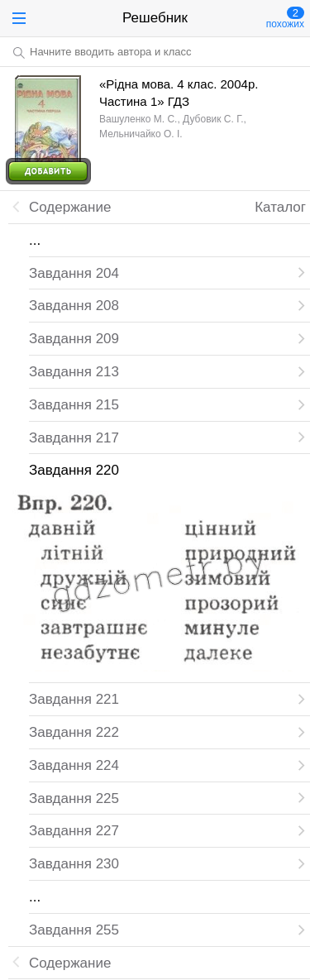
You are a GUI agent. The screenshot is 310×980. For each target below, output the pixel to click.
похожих (285, 18)
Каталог (280, 207)
